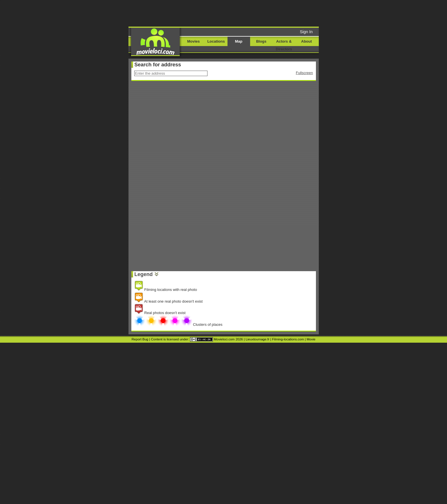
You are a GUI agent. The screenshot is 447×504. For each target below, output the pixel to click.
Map (239, 41)
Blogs (261, 41)
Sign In (306, 32)
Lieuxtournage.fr (257, 339)
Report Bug (140, 339)
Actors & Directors (284, 45)
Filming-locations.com (288, 339)
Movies (193, 41)
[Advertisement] (267, 13)
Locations (216, 41)
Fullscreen (304, 73)
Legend (144, 274)
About (306, 41)
